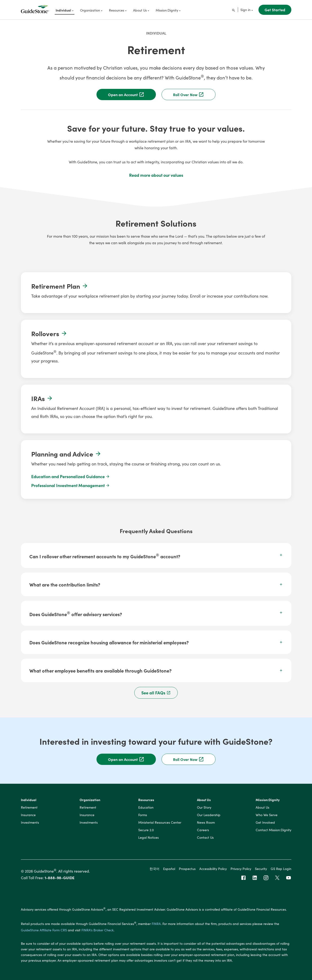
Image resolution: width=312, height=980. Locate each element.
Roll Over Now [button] (189, 759)
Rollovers (49, 333)
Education (146, 807)
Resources (146, 800)
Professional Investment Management (71, 485)
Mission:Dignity (268, 800)
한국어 (154, 869)
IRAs (42, 398)
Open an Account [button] (126, 759)
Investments (30, 823)
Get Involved (265, 823)
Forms (143, 815)
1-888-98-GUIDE (60, 878)
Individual (156, 33)
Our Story (204, 807)
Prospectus (187, 869)
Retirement (29, 807)
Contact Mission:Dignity (273, 830)
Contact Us (205, 838)
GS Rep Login (281, 869)
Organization (90, 800)
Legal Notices (148, 838)
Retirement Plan (60, 286)
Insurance (28, 815)
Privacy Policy (241, 869)
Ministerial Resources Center (160, 823)
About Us (204, 800)
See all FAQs (156, 693)
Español (169, 869)
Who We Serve (267, 815)
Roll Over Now (189, 94)
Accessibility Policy (213, 869)
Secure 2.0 (146, 830)
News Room (206, 823)
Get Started (275, 10)
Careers (203, 830)
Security (261, 869)
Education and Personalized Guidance (71, 476)
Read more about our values (156, 175)
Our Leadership (209, 815)
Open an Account (126, 94)
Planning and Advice (66, 454)
